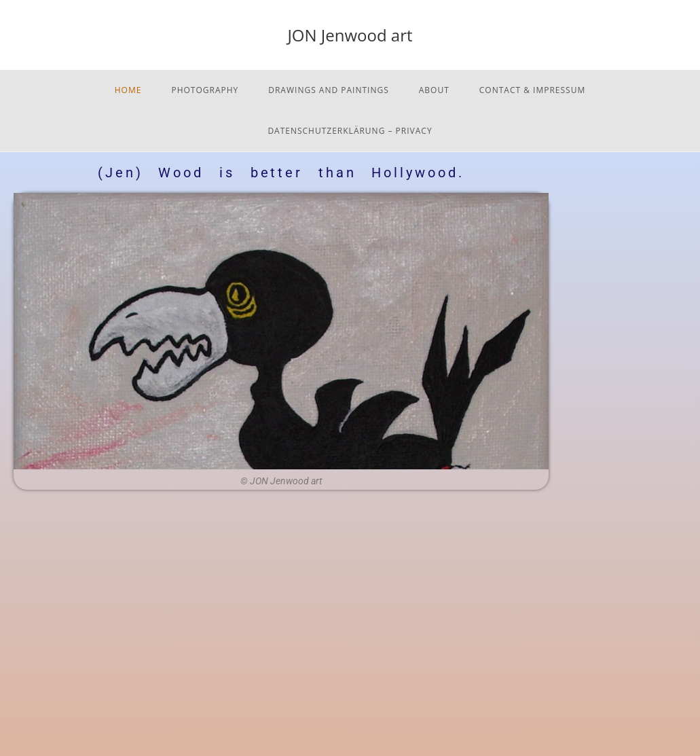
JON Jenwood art (350, 35)
